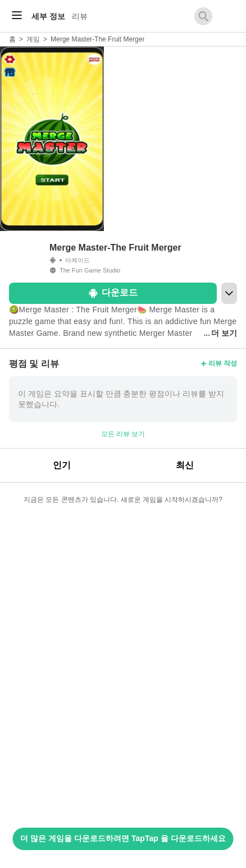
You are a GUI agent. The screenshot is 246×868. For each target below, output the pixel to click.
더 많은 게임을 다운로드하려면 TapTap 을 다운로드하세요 (123, 838)
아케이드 (78, 260)
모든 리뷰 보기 (123, 434)
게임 (33, 39)
